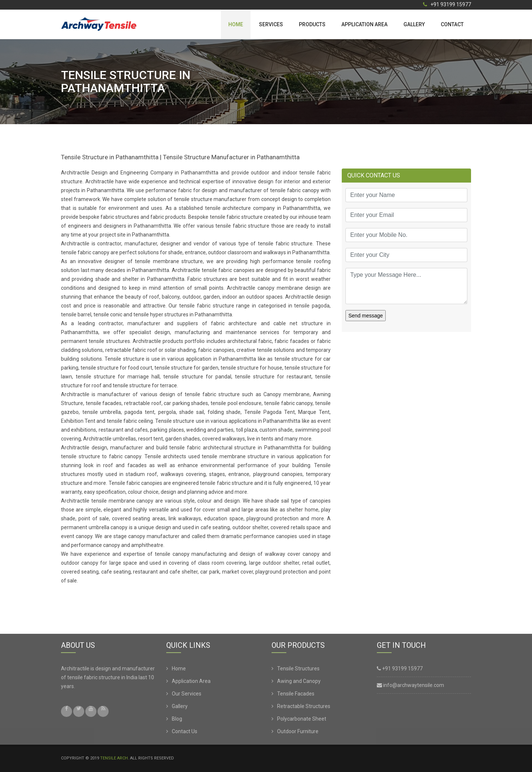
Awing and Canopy (299, 683)
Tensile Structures (298, 670)
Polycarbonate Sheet (302, 720)
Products (312, 24)
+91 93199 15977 (447, 5)
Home (236, 24)
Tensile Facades (296, 695)
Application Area (364, 24)
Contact (452, 24)
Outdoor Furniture (298, 733)
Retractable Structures (304, 708)
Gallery (414, 24)
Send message (366, 316)
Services (271, 24)
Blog (177, 720)
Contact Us (185, 733)
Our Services (187, 695)
